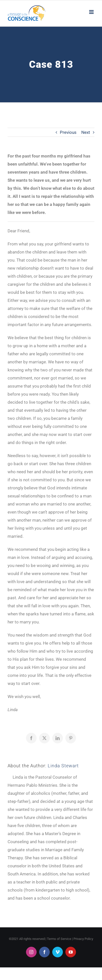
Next (86, 132)
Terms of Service (59, 939)
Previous (68, 132)
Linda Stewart (63, 766)
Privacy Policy (83, 939)
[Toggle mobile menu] (92, 12)
